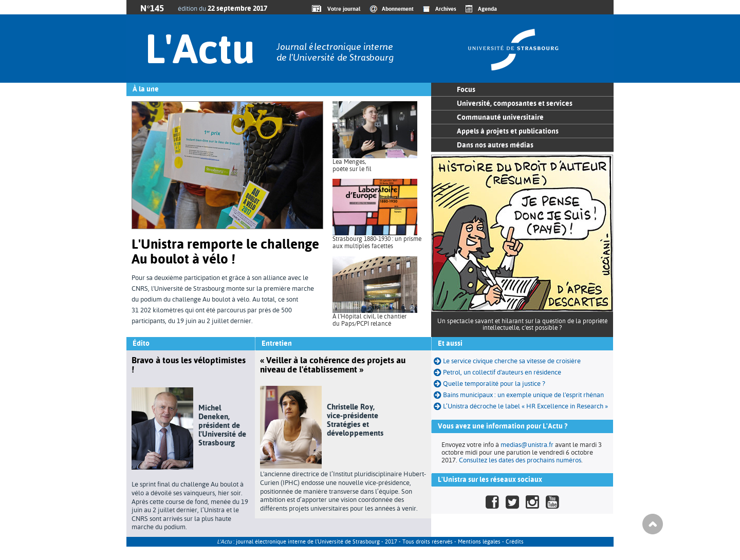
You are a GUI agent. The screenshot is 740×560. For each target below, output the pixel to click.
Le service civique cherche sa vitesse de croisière (507, 361)
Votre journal (342, 9)
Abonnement (398, 9)
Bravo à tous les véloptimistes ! (189, 365)
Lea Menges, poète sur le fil (352, 165)
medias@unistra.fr (527, 445)
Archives (446, 9)
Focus (466, 89)
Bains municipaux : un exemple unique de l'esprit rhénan (519, 395)
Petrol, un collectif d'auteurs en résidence (497, 372)
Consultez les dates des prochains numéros (520, 460)
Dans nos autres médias (495, 145)
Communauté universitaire (500, 117)
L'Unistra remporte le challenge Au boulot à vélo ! (225, 251)
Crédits (515, 542)
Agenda (487, 9)
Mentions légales (479, 542)
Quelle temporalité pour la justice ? (489, 384)
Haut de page (653, 524)
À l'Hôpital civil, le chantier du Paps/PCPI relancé (369, 320)
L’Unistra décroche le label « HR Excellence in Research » (521, 406)
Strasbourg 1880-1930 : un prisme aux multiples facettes (377, 242)
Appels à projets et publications (508, 131)
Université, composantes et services (515, 103)
